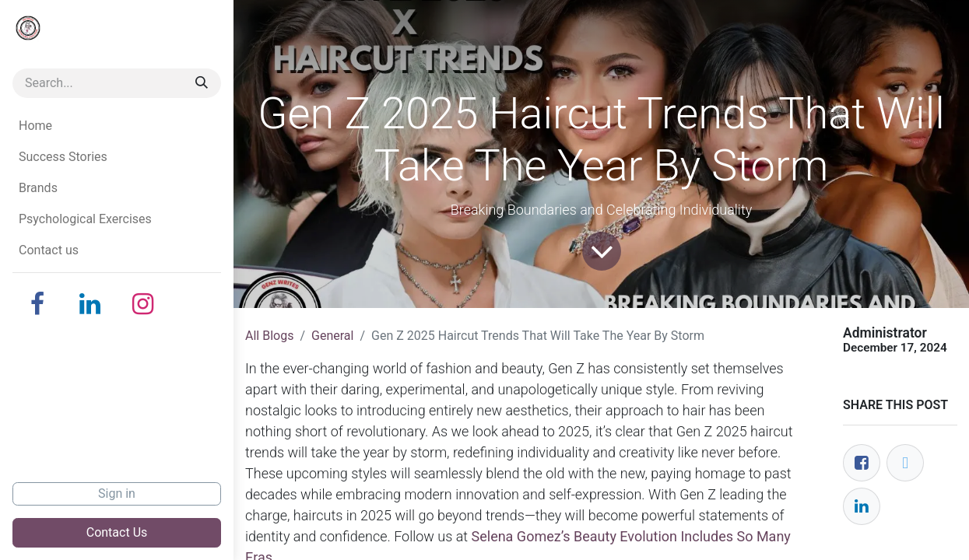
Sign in (117, 493)
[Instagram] (143, 304)
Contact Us (117, 532)
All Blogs (269, 336)
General (332, 336)
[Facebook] (37, 304)
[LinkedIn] (90, 304)
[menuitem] (117, 126)
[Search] (202, 83)
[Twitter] (905, 463)
